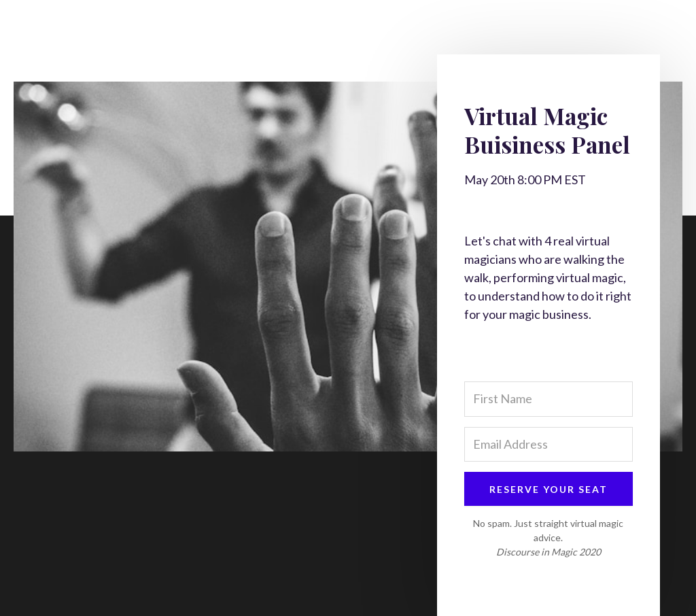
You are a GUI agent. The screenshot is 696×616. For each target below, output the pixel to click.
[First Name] (549, 399)
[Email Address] (549, 444)
